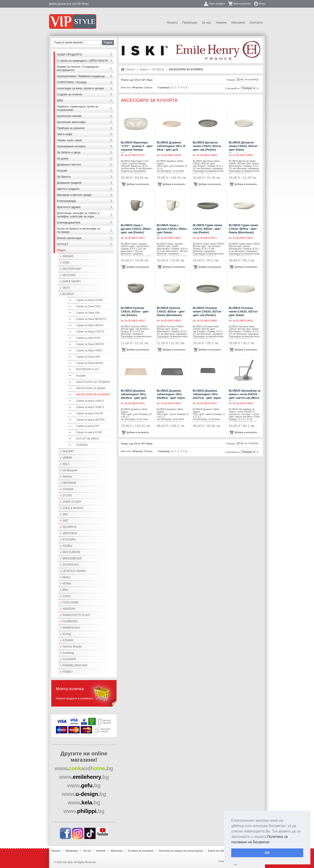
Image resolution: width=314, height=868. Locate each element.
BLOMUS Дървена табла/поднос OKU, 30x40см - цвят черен (171, 394)
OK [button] (267, 853)
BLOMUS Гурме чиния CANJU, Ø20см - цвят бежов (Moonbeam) (243, 229)
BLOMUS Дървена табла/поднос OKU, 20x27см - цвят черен (207, 394)
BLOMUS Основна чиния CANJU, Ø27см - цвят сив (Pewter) (208, 312)
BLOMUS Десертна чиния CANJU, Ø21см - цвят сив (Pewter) (208, 146)
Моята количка (242, 4)
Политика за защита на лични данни (181, 851)
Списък (148, 87)
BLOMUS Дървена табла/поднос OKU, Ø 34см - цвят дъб (171, 146)
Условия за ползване (141, 851)
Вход (262, 4)
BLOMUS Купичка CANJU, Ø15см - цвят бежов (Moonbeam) (171, 312)
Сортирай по (232, 88)
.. (84, 768)
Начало (172, 22)
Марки (144, 69)
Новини (221, 22)
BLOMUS (158, 69)
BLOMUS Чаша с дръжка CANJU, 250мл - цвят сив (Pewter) (137, 229)
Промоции (190, 22)
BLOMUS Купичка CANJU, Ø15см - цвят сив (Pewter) (135, 312)
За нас (207, 22)
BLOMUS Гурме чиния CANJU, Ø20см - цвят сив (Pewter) (207, 229)
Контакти (256, 22)
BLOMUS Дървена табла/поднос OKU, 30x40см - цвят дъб (134, 394)
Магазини (238, 22)
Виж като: (126, 87)
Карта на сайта (217, 851)
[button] (272, 842)
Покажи (231, 80)
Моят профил (217, 4)
